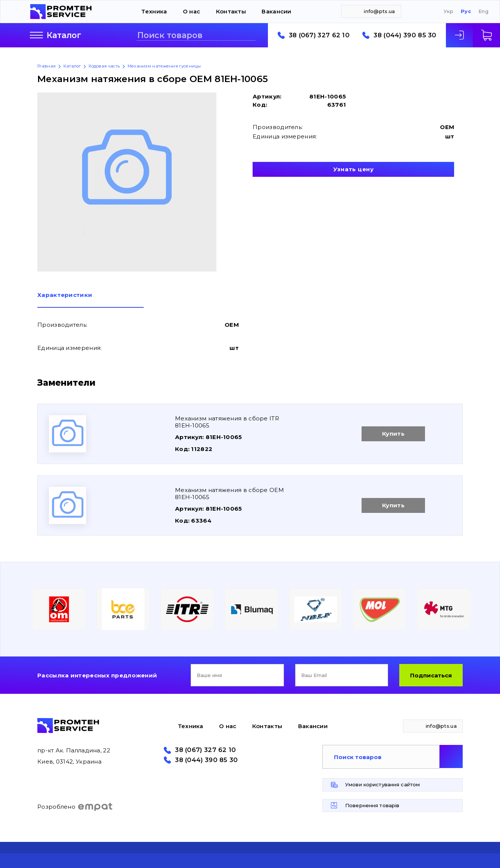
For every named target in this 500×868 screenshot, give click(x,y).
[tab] (90, 300)
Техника (154, 11)
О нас (192, 11)
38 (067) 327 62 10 (319, 35)
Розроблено (75, 807)
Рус (466, 11)
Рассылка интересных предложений (97, 675)
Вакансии (276, 11)
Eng (483, 11)
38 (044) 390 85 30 (405, 35)
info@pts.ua (379, 11)
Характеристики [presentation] (65, 295)
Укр (449, 11)
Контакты (231, 11)
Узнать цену (354, 169)
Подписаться (431, 675)
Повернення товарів (372, 805)
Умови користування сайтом (382, 784)
